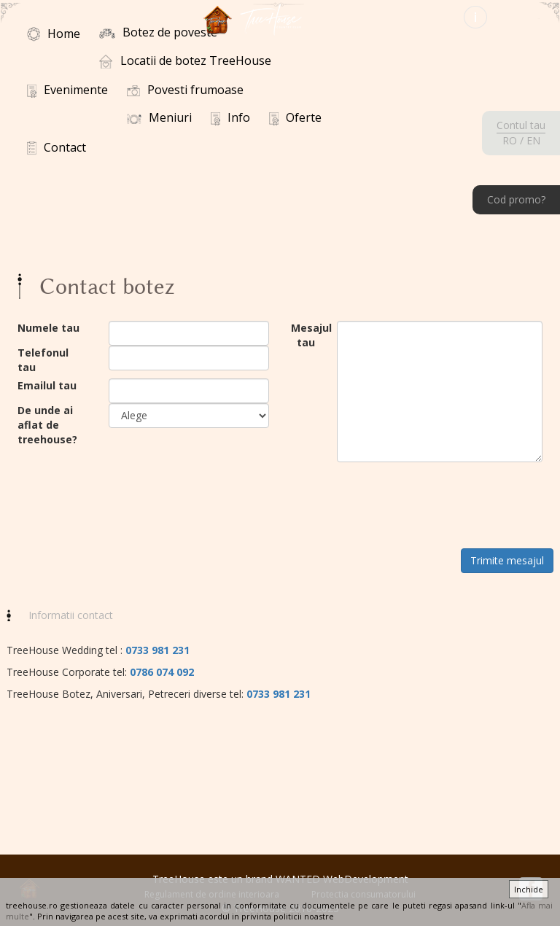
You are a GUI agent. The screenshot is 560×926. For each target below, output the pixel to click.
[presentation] (448, 505)
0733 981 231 (157, 650)
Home (54, 34)
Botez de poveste (158, 32)
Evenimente (67, 90)
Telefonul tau (43, 360)
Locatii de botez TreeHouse (185, 61)
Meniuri (159, 117)
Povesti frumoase (185, 90)
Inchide (529, 889)
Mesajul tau (303, 335)
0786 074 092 (162, 672)
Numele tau (48, 328)
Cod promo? (516, 199)
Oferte (295, 117)
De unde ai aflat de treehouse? (47, 425)
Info (230, 117)
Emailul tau (47, 385)
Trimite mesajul (507, 560)
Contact (57, 147)
